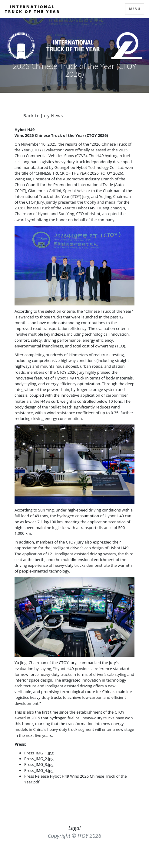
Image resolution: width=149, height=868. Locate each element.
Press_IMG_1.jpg (39, 753)
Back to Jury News (43, 116)
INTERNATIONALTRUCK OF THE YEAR (32, 9)
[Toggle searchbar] (122, 10)
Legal (75, 828)
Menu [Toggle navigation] (135, 9)
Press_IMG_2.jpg (39, 759)
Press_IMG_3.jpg (39, 764)
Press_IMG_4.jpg (39, 770)
